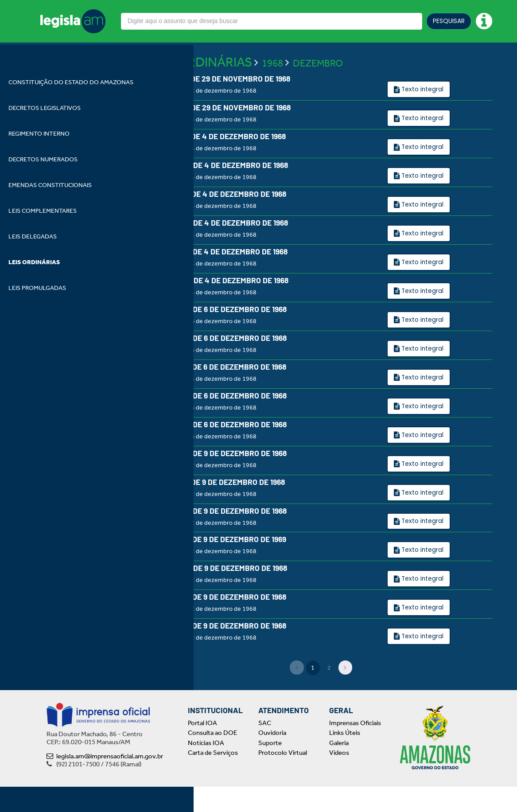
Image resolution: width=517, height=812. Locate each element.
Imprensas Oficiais (355, 748)
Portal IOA (202, 748)
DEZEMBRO (318, 82)
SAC (265, 748)
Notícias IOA (206, 768)
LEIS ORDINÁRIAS (201, 81)
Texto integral (422, 108)
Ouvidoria (272, 758)
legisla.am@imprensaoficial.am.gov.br (105, 781)
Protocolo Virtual (283, 778)
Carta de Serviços (213, 778)
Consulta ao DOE (212, 758)
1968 (272, 82)
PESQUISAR (449, 21)
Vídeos (339, 778)
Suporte (270, 768)
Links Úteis (345, 758)
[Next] (346, 693)
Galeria (339, 768)
